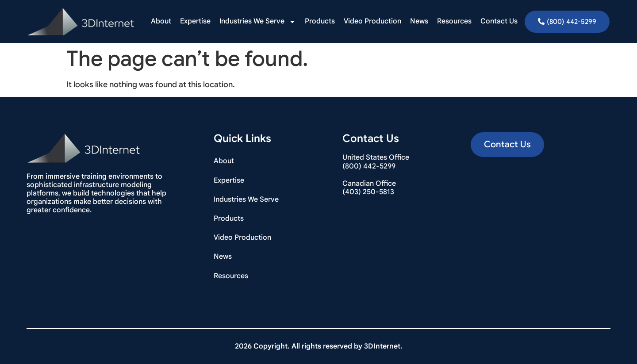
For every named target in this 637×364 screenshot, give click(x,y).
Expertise (195, 21)
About (161, 21)
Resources (454, 21)
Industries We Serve (258, 22)
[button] (507, 145)
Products (320, 21)
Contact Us (499, 21)
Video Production (372, 21)
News (419, 21)
